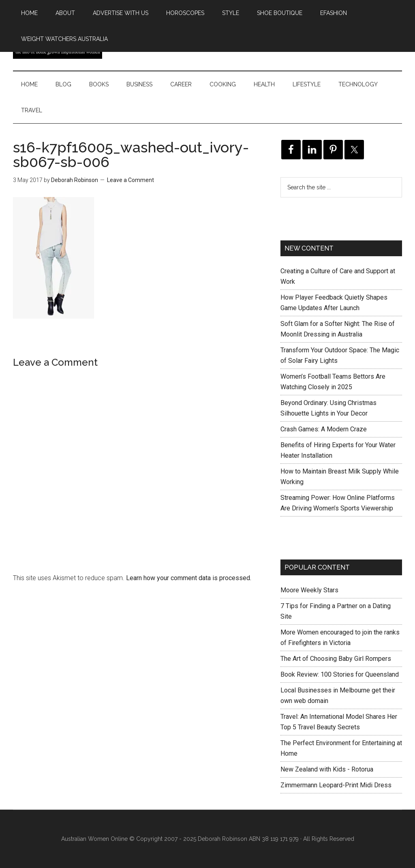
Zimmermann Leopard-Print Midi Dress (336, 785)
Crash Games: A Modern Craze (324, 429)
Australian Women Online (94, 839)
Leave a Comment (130, 180)
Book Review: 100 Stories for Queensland (340, 674)
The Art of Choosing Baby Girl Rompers (336, 659)
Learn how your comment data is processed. (189, 578)
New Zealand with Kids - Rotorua (327, 769)
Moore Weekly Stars (309, 590)
